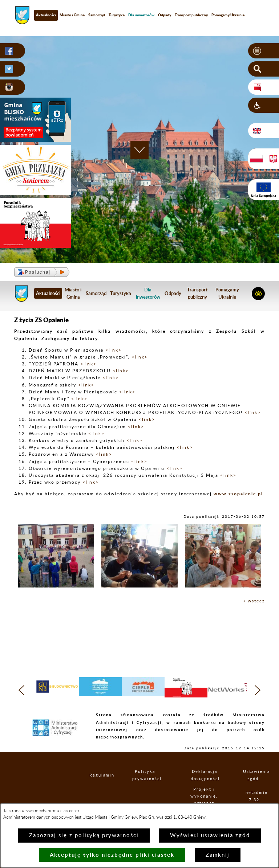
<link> (114, 350)
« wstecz (254, 601)
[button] (264, 51)
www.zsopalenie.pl (238, 494)
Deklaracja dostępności (205, 775)
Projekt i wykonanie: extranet (204, 796)
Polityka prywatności (145, 775)
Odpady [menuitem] (165, 15)
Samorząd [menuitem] (97, 15)
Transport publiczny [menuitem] (191, 15)
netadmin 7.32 (254, 796)
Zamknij (218, 855)
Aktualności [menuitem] (46, 15)
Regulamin (96, 775)
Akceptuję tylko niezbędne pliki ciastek (112, 855)
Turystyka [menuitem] (117, 15)
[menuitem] (141, 15)
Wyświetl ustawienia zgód (210, 836)
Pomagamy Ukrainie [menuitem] (228, 15)
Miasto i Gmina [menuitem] (72, 15)
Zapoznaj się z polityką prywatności (84, 836)
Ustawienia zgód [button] (253, 775)
